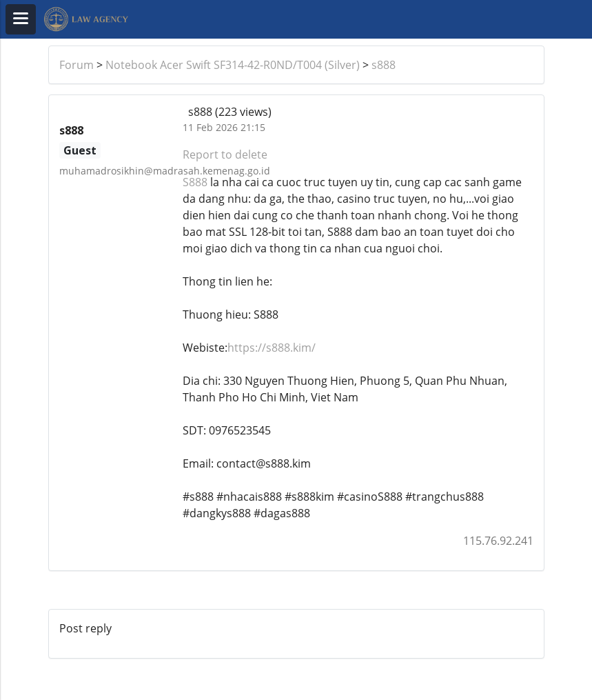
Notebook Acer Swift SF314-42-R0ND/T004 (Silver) (233, 65)
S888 (195, 182)
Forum (76, 65)
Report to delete (225, 154)
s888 (384, 65)
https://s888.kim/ (272, 348)
